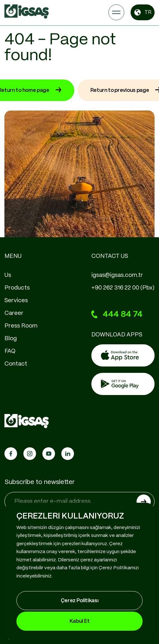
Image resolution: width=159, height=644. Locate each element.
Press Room (21, 326)
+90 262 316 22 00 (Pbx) (123, 288)
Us (8, 275)
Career (14, 313)
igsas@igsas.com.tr (117, 275)
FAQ (10, 351)
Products (17, 288)
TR (143, 12)
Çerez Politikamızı (119, 568)
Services (16, 301)
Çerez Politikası (80, 601)
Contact (16, 364)
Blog (11, 339)
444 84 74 (117, 315)
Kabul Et (79, 621)
